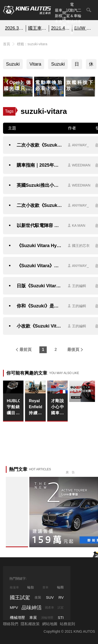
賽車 (45, 587)
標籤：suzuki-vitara (32, 44)
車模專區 (60, 19)
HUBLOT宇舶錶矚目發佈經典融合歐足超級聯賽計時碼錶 (13, 407)
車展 (33, 617)
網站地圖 (50, 624)
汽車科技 (76, 19)
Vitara (35, 64)
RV (61, 597)
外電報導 (68, 50)
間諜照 (64, 19)
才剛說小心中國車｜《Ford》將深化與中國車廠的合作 (57, 407)
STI (61, 617)
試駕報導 (68, 19)
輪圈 (60, 587)
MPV (14, 607)
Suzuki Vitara (13, 65)
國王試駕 (20, 597)
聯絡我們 (11, 624)
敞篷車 (14, 587)
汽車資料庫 (60, 50)
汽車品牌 (72, 50)
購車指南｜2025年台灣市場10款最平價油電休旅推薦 (40, 165)
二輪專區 (79, 19)
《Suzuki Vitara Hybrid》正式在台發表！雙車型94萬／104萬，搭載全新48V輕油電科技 (40, 246)
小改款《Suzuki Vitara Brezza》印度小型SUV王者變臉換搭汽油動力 (40, 326)
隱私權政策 (30, 624)
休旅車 (91, 65)
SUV (50, 597)
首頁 (7, 44)
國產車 (50, 608)
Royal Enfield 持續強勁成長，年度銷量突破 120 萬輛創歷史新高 (35, 407)
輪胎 (31, 587)
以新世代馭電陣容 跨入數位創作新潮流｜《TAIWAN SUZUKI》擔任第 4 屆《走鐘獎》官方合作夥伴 (40, 225)
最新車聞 (57, 19)
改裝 (38, 597)
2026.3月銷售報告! (14, 28)
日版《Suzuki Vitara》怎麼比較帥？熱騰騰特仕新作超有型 (40, 286)
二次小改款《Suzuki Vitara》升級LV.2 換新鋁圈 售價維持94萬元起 (40, 145)
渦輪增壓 (47, 618)
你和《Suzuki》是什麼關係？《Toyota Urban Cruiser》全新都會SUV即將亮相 (40, 306)
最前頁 (26, 350)
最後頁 (73, 350)
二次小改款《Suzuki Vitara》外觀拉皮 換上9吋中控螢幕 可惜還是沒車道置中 (40, 205)
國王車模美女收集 (37, 28)
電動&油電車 (72, 19)
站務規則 (67, 624)
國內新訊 (64, 50)
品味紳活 (76, 50)
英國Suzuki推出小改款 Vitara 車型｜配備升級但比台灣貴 (40, 185)
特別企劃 (79, 50)
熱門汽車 (57, 50)
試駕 (61, 608)
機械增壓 (17, 617)
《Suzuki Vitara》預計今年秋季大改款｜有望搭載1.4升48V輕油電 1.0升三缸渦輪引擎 (40, 266)
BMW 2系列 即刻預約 (84, 28)
